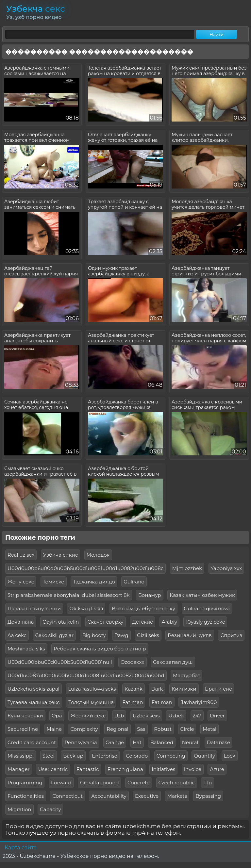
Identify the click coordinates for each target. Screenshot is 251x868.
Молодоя (98, 555)
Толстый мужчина (91, 702)
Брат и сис (218, 689)
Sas (141, 729)
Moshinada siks (26, 649)
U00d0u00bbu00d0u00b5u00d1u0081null (60, 662)
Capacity (50, 809)
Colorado (137, 756)
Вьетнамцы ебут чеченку (143, 608)
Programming (25, 783)
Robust (163, 729)
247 (197, 716)
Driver (217, 716)
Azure (217, 769)
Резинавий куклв (190, 635)
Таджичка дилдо (94, 582)
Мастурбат (186, 675)
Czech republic (177, 783)
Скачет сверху (106, 622)
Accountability (109, 796)
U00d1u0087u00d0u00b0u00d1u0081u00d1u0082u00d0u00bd (86, 675)
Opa (57, 716)
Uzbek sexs (146, 716)
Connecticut (67, 796)
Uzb (119, 716)
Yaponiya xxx (226, 568)
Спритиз (231, 635)
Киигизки (184, 689)
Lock (230, 756)
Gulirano (134, 582)
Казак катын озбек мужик (202, 595)
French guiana (125, 769)
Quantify (204, 756)
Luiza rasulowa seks (92, 689)
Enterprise (104, 756)
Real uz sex (21, 555)
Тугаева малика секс (34, 702)
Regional (117, 729)
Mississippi (21, 756)
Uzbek (176, 716)
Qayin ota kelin (61, 622)
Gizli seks (148, 635)
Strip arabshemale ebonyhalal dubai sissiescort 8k (69, 595)
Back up (73, 756)
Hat (137, 742)
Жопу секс (21, 582)
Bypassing (208, 796)
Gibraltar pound (100, 783)
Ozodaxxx (133, 662)
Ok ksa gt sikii (86, 608)
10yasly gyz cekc (205, 622)
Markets (177, 796)
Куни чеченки (25, 716)
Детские (142, 622)
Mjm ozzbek (187, 568)
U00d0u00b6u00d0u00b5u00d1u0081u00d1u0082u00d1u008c (85, 568)
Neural (190, 742)
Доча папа (21, 622)
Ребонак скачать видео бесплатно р (100, 649)
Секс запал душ (173, 662)
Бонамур (150, 595)
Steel (49, 756)
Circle (187, 729)
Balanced (162, 742)
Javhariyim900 (199, 702)
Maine (54, 729)
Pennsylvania (81, 742)
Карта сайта (21, 848)
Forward (61, 783)
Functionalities (26, 796)
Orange (115, 742)
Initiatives (163, 769)
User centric (53, 769)
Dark (157, 689)
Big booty (94, 635)
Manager (19, 769)
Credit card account (32, 742)
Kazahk (134, 689)
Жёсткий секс (88, 716)
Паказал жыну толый (34, 608)
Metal (209, 729)
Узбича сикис (60, 555)
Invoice (193, 769)
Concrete (139, 783)
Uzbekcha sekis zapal (33, 689)
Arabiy (169, 622)
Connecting (171, 756)
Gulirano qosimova (207, 608)
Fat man (133, 702)
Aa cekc (17, 635)
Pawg (121, 635)
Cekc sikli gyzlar (54, 635)
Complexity (84, 729)
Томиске (54, 582)
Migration (19, 809)
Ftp (208, 783)
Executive (147, 796)
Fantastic (88, 769)
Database (218, 742)
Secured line (23, 729)
